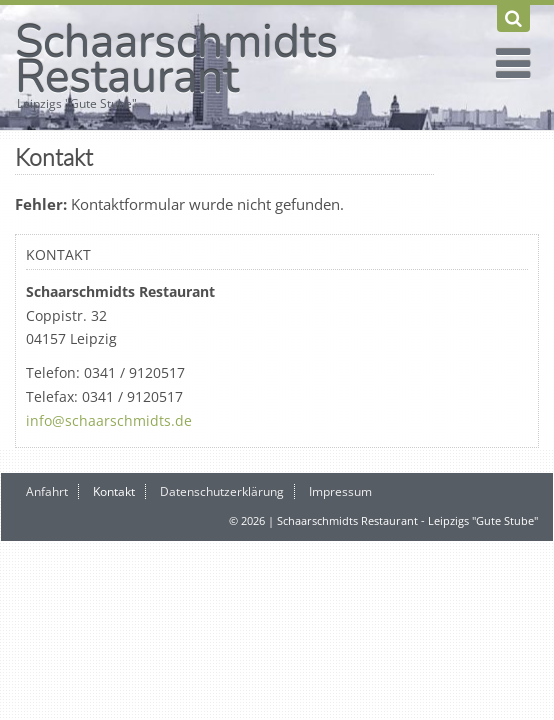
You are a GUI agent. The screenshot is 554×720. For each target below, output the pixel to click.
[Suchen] (513, 18)
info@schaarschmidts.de (109, 420)
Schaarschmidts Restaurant (176, 59)
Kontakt (114, 491)
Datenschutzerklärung (222, 491)
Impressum (340, 491)
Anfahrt (47, 491)
